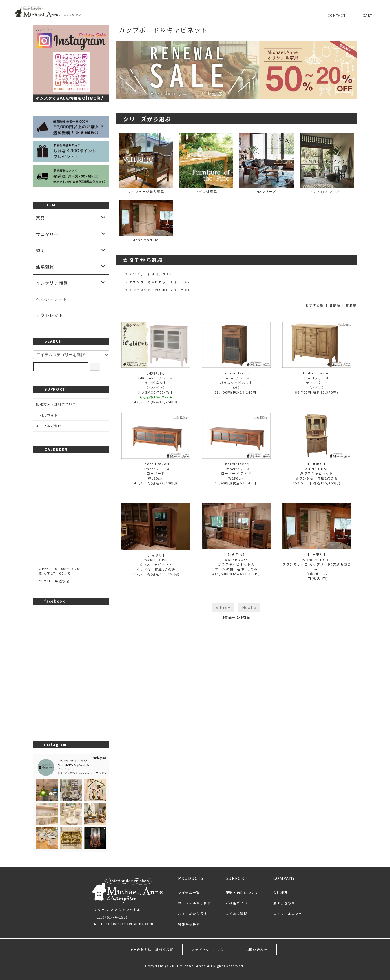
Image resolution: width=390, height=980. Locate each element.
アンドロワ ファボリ (327, 163)
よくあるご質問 (49, 426)
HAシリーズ (266, 163)
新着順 (351, 305)
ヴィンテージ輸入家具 (146, 163)
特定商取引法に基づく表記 (152, 950)
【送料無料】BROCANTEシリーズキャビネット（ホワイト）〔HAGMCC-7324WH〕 (156, 383)
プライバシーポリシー (210, 950)
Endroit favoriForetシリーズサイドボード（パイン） (317, 380)
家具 (40, 218)
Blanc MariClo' (146, 221)
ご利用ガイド (47, 415)
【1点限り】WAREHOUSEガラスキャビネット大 (236, 559)
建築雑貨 (45, 267)
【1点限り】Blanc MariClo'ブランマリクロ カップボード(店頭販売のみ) (317, 562)
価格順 (335, 305)
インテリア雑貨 (52, 283)
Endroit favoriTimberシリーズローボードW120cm (156, 471)
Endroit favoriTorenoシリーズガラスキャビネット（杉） (236, 380)
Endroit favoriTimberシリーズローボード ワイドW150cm (236, 471)
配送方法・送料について (56, 404)
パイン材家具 (206, 163)
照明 (40, 250)
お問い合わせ (257, 950)
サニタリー (47, 234)
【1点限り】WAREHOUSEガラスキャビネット (317, 469)
